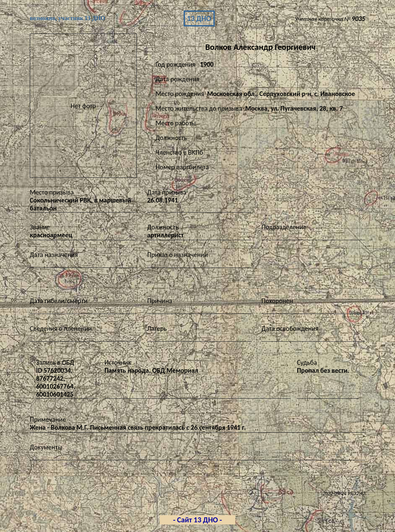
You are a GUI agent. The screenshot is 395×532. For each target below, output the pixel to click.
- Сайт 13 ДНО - (198, 520)
